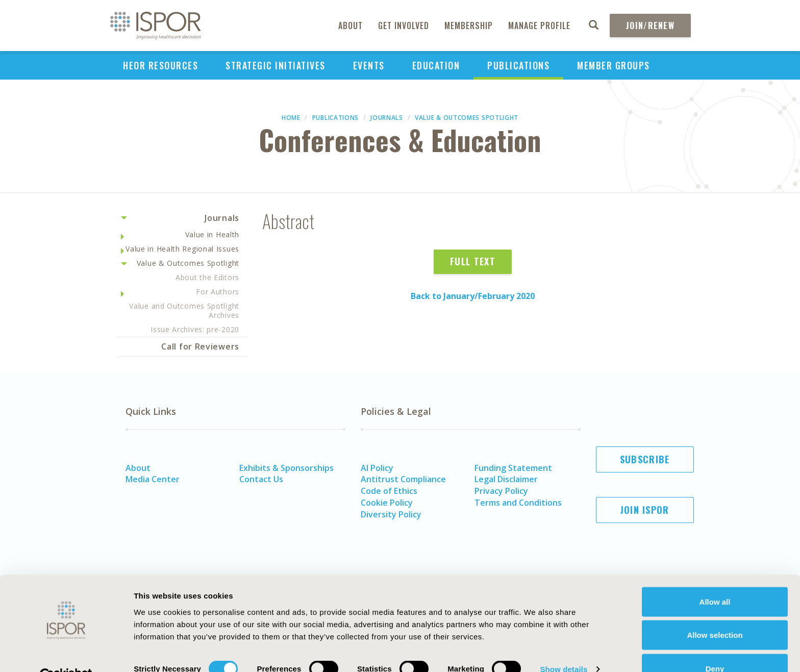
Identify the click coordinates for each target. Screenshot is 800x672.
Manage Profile (539, 26)
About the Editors (207, 277)
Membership (469, 26)
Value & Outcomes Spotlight (467, 118)
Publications (518, 65)
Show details (564, 646)
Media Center (153, 479)
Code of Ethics (389, 491)
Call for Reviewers (200, 346)
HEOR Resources (160, 65)
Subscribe (645, 459)
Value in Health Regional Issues (182, 249)
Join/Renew (650, 26)
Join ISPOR (645, 510)
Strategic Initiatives (276, 65)
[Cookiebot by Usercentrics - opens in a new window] (66, 652)
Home (291, 118)
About (351, 26)
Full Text (473, 261)
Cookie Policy (387, 503)
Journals (387, 118)
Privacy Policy (501, 491)
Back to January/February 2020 (473, 296)
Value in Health (212, 234)
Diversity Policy (391, 514)
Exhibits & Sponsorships (286, 468)
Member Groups (614, 65)
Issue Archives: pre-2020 (195, 329)
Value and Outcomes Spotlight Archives (184, 310)
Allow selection (715, 612)
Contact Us (261, 479)
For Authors (218, 292)
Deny (715, 645)
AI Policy (377, 468)
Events (369, 65)
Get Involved (404, 26)
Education (436, 65)
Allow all (715, 578)
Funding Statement (513, 468)
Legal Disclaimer (506, 479)
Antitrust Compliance (403, 479)
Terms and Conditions (518, 503)
